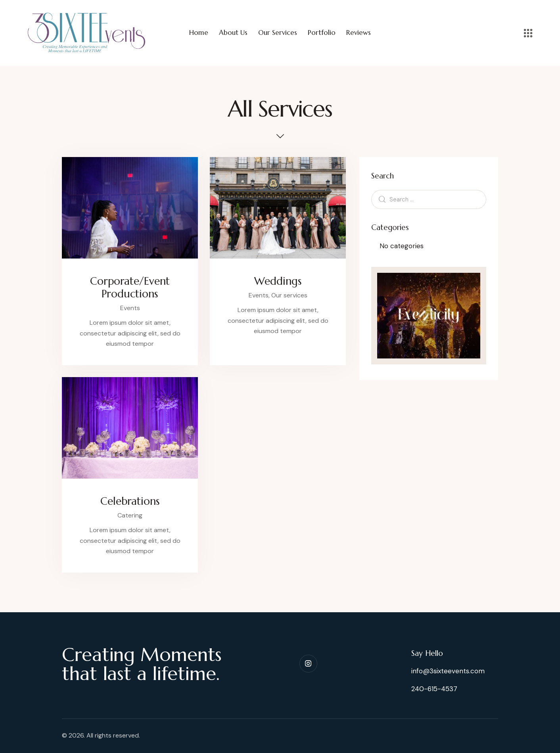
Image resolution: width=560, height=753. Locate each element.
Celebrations (130, 501)
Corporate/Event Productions (130, 287)
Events (130, 308)
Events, (260, 295)
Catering (130, 515)
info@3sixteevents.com (448, 671)
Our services (289, 295)
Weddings (278, 281)
